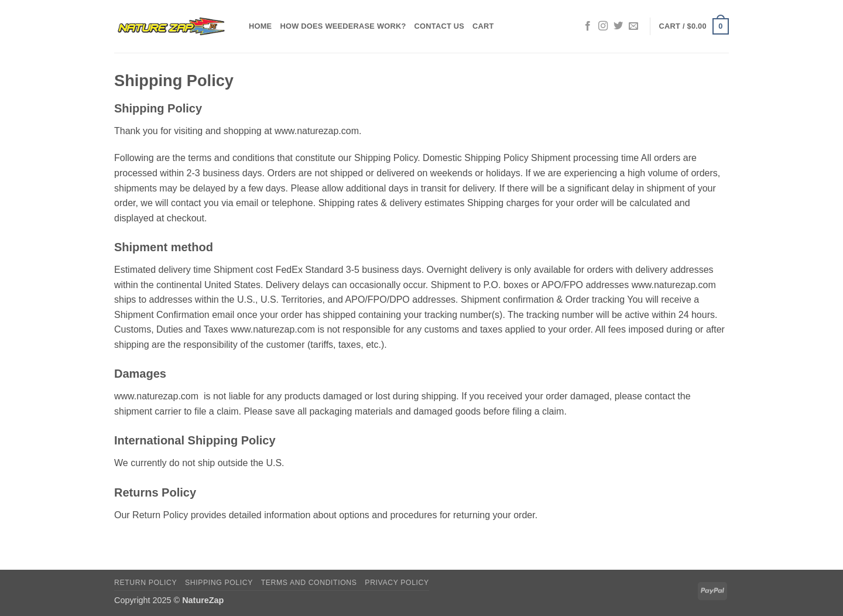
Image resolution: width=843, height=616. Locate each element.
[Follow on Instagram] (603, 26)
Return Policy (145, 583)
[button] (694, 26)
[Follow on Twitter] (618, 26)
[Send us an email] (633, 26)
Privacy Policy (397, 583)
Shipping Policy (219, 583)
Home (260, 26)
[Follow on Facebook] (588, 26)
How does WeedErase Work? (343, 26)
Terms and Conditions (309, 583)
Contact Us (440, 26)
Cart (483, 26)
